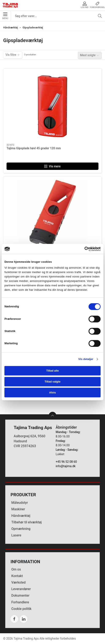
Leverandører (21, 589)
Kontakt (17, 576)
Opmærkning (21, 529)
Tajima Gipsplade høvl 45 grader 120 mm (34, 148)
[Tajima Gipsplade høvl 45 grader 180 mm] (52, 214)
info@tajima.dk (66, 466)
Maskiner (18, 509)
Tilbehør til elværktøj (27, 522)
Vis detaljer (86, 359)
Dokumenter (20, 595)
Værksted (19, 582)
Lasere (16, 535)
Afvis (52, 393)
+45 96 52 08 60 (66, 462)
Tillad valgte (52, 382)
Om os (16, 569)
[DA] (10, 5)
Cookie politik (22, 609)
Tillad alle (52, 371)
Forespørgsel (97, 5)
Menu (5, 16)
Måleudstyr (20, 503)
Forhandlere (20, 602)
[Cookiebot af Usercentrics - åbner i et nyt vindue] (82, 249)
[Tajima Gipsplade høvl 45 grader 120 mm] (52, 106)
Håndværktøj (11, 28)
